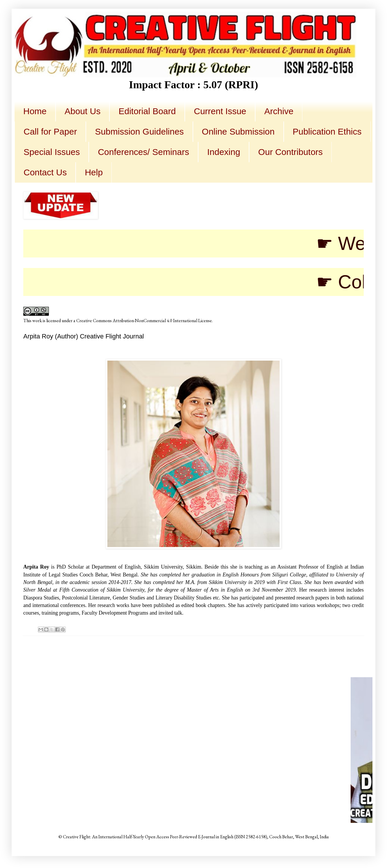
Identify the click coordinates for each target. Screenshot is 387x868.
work (37, 321)
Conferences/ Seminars (143, 152)
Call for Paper (50, 132)
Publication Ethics (327, 132)
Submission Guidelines (139, 132)
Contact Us (45, 172)
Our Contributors (290, 152)
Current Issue (220, 111)
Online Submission (238, 132)
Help (94, 172)
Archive (279, 111)
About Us (82, 111)
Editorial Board (147, 111)
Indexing (224, 152)
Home (35, 111)
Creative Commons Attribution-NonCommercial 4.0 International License (144, 321)
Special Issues (52, 152)
